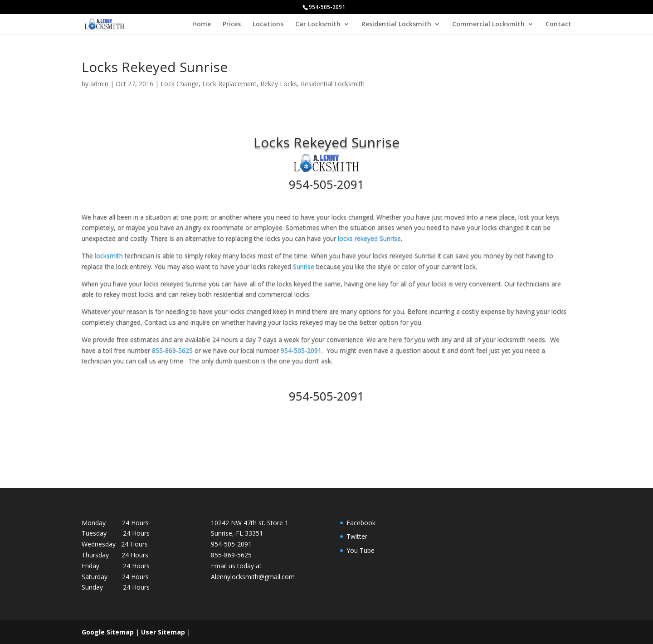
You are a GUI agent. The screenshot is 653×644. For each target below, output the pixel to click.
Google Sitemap (108, 632)
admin (99, 84)
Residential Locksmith (396, 24)
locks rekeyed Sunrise (369, 238)
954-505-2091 (326, 184)
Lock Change (180, 84)
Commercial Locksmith (488, 24)
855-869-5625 (173, 350)
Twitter (357, 536)
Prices (232, 24)
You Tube (361, 550)
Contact (558, 24)
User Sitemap (163, 632)
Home (202, 24)
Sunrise (304, 266)
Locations (268, 24)
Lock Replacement (229, 84)
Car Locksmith (318, 24)
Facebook (361, 523)
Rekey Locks (279, 84)
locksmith (109, 256)
